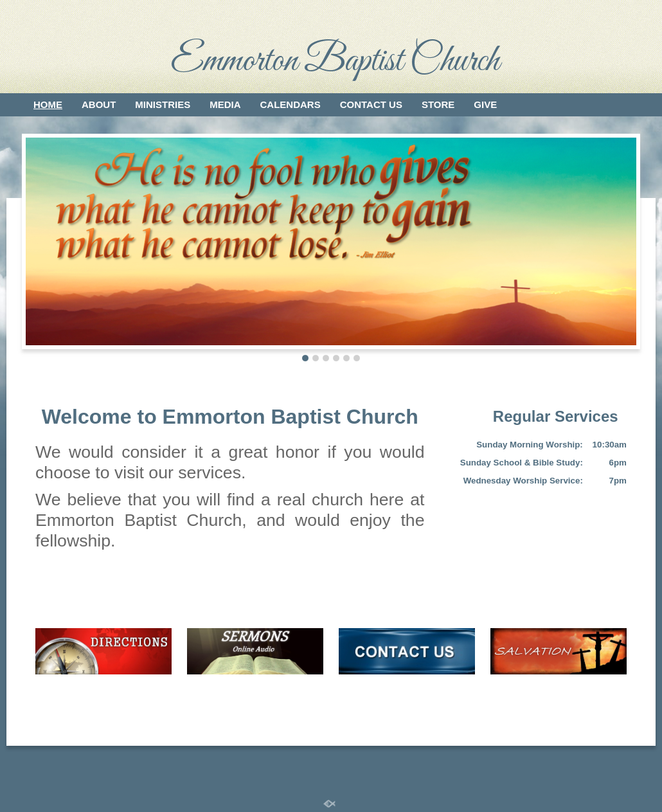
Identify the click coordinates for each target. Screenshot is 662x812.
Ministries (163, 104)
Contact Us (371, 104)
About (99, 104)
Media (225, 104)
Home (48, 104)
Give (485, 104)
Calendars (291, 104)
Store (438, 104)
